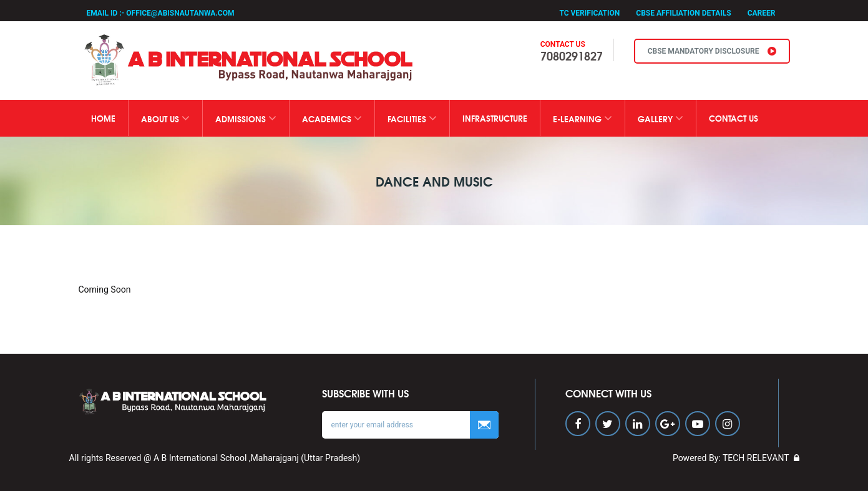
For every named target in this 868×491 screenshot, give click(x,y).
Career (762, 13)
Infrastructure (495, 118)
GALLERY (661, 118)
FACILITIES (412, 118)
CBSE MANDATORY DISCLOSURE (712, 51)
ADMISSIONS (246, 118)
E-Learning (583, 118)
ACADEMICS (332, 118)
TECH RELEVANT (756, 458)
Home (103, 118)
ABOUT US (165, 118)
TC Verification (589, 13)
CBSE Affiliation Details (683, 13)
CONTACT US (734, 118)
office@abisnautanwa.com (180, 13)
